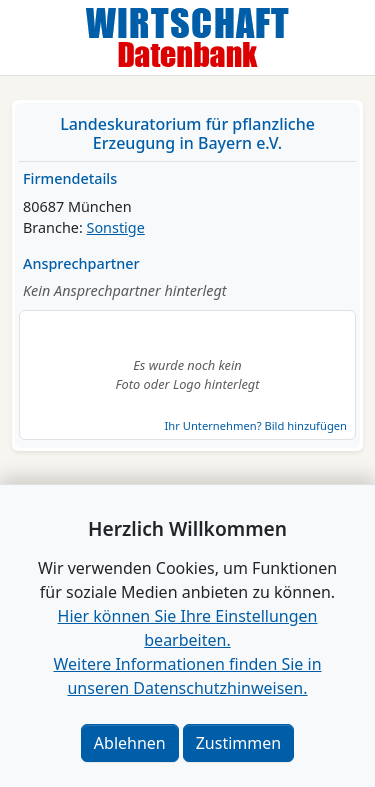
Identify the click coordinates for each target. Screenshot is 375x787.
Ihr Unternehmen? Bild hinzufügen (256, 425)
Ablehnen (130, 743)
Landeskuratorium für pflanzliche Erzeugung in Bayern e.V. (187, 133)
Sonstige (116, 227)
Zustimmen (238, 743)
